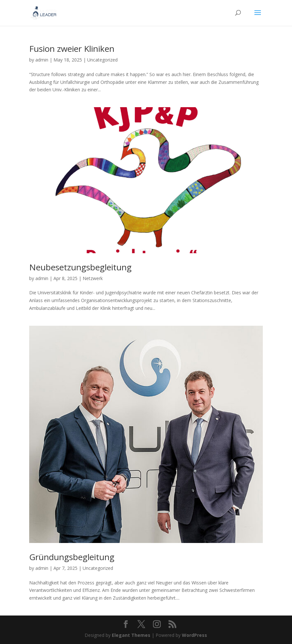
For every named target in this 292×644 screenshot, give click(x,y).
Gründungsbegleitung (72, 557)
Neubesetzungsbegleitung (80, 267)
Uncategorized (102, 60)
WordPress (194, 635)
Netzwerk (93, 278)
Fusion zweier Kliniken (72, 49)
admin (42, 60)
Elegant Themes (131, 635)
